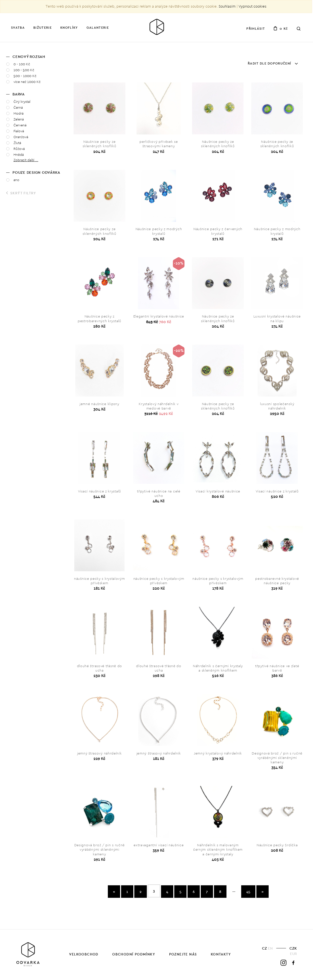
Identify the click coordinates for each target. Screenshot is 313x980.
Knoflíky (69, 27)
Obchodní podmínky (134, 954)
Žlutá (17, 143)
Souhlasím (227, 6)
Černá (18, 108)
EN (270, 948)
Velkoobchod (84, 954)
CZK (293, 948)
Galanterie (98, 27)
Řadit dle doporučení (273, 63)
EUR (293, 954)
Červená (20, 125)
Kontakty (221, 954)
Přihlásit (256, 28)
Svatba (18, 27)
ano (16, 180)
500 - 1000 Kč (25, 76)
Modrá (19, 113)
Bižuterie (43, 27)
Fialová (19, 131)
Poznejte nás (183, 954)
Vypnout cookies (252, 6)
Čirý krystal (22, 102)
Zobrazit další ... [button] (26, 160)
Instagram (283, 963)
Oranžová (21, 137)
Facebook (294, 963)
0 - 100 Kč (22, 64)
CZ (264, 948)
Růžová (19, 149)
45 (248, 892)
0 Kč (281, 28)
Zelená (19, 119)
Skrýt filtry (21, 193)
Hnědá (19, 155)
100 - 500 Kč (24, 70)
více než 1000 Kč (27, 82)
